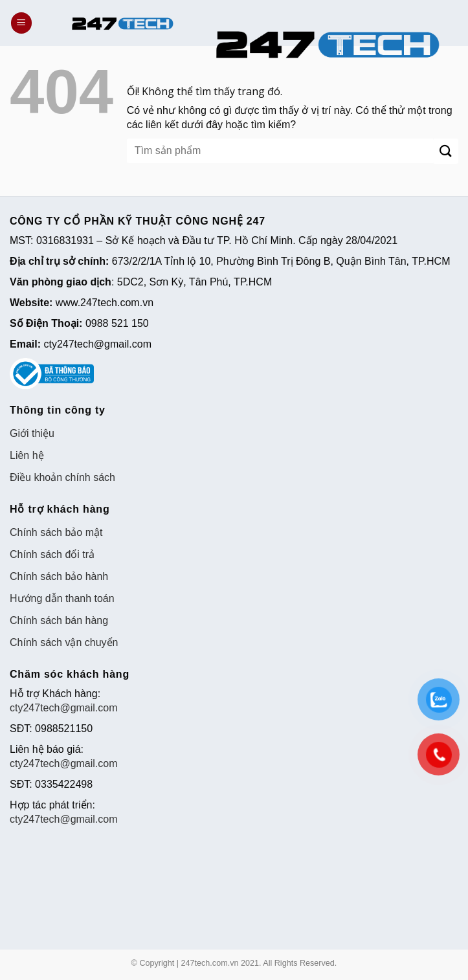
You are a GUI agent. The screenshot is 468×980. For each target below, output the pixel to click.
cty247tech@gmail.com (64, 708)
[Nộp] (446, 151)
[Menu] (21, 23)
